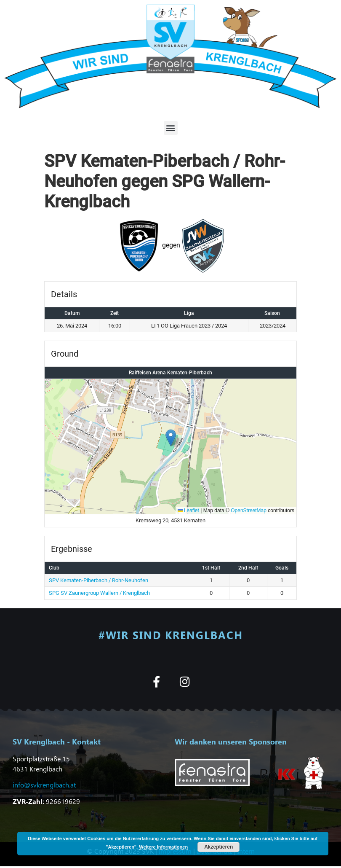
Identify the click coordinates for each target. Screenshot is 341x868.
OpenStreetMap (249, 511)
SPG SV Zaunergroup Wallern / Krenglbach (99, 593)
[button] (171, 128)
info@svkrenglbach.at (44, 785)
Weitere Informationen (163, 847)
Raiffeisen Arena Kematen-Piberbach (170, 373)
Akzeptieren (218, 847)
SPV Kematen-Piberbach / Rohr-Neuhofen (99, 580)
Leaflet (188, 511)
